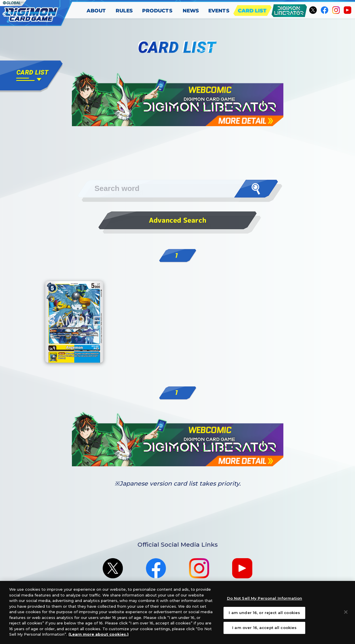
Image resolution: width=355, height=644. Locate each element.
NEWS (191, 11)
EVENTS (219, 11)
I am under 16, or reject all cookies (264, 613)
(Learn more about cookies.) (99, 634)
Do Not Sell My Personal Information (265, 598)
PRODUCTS (158, 11)
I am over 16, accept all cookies (264, 628)
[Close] (346, 612)
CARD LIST (252, 11)
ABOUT (96, 11)
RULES (124, 11)
